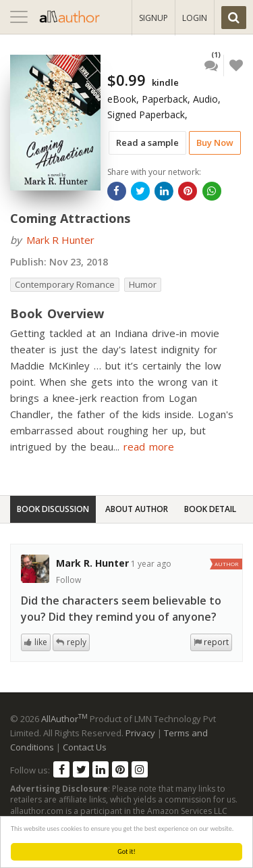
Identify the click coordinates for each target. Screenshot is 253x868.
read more (149, 446)
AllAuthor (64, 719)
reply (77, 642)
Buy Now (215, 143)
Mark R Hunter (60, 240)
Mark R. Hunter (92, 563)
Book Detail (210, 509)
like (41, 642)
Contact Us (85, 747)
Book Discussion (53, 509)
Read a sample (147, 143)
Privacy (140, 733)
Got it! (126, 851)
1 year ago (151, 564)
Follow (68, 580)
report (216, 642)
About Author (137, 509)
